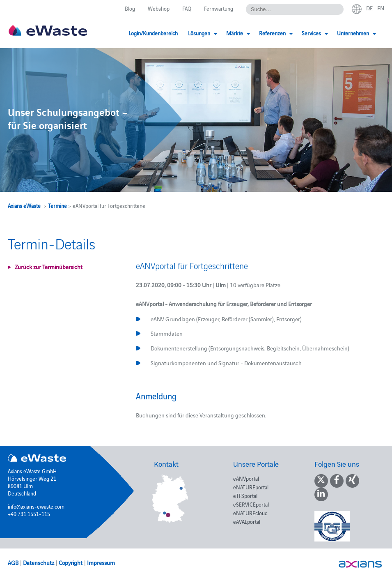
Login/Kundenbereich (153, 33)
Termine (57, 205)
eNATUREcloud (250, 513)
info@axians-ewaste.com (36, 506)
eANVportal (246, 478)
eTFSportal (245, 495)
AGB (13, 562)
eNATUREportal (251, 487)
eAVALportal (247, 521)
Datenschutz (39, 562)
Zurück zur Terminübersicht (49, 267)
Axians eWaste (24, 205)
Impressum (101, 562)
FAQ (187, 8)
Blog (130, 8)
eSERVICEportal (251, 504)
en (381, 8)
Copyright (71, 562)
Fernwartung (219, 8)
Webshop (159, 8)
